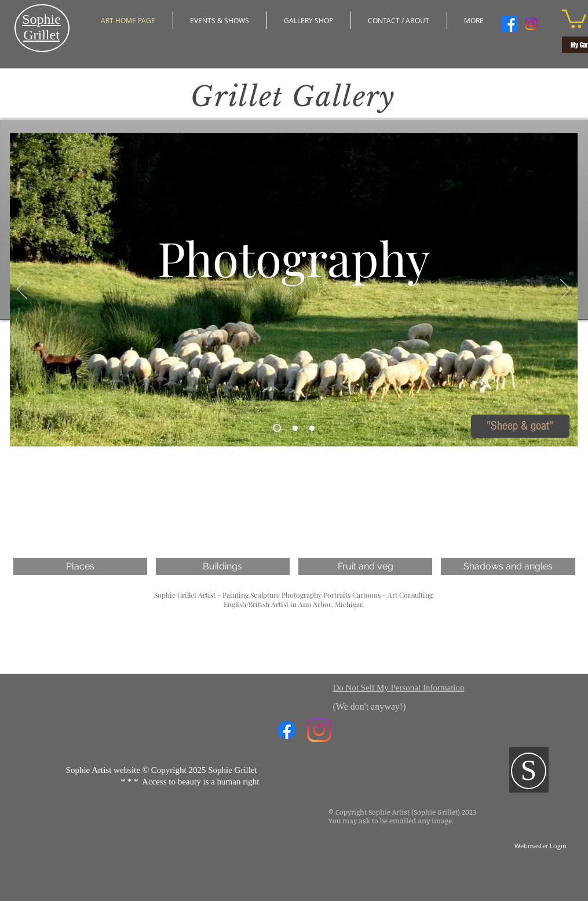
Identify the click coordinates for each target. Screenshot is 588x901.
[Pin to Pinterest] (396, 444)
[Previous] (22, 290)
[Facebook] (509, 24)
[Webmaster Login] (541, 846)
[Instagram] (531, 24)
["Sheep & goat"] (520, 426)
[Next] (565, 290)
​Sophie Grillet (41, 27)
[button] (399, 20)
